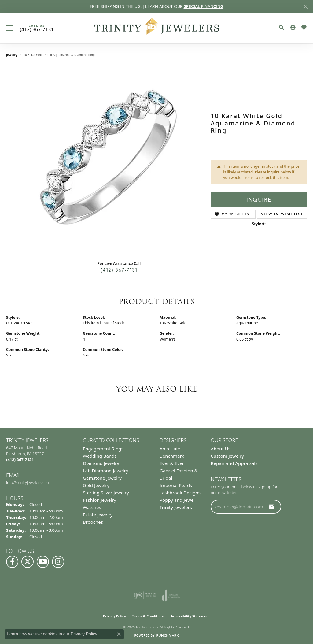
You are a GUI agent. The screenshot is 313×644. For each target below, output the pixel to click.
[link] (37, 28)
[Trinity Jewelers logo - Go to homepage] (157, 28)
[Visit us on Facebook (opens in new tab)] (12, 562)
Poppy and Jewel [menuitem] (177, 500)
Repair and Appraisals (234, 463)
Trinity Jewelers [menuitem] (176, 507)
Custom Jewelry (227, 456)
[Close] (306, 7)
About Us (221, 449)
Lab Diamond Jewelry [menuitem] (105, 471)
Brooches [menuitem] (93, 522)
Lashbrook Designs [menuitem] (180, 493)
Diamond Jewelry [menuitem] (101, 463)
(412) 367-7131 (119, 270)
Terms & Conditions (148, 616)
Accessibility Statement (190, 616)
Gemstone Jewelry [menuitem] (102, 478)
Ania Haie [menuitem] (170, 449)
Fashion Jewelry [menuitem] (99, 500)
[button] (282, 28)
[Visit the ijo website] (144, 595)
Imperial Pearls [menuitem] (176, 485)
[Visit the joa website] (171, 595)
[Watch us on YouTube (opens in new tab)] (43, 562)
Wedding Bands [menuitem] (100, 456)
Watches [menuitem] (92, 507)
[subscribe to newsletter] (272, 507)
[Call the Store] (20, 460)
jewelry (12, 55)
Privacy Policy (114, 616)
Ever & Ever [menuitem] (172, 463)
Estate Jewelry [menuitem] (98, 515)
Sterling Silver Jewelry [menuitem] (106, 493)
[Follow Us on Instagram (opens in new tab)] (58, 562)
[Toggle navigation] (10, 28)
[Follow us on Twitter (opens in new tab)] (28, 562)
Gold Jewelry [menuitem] (96, 485)
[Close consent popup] (119, 634)
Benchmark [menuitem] (172, 456)
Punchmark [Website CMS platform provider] (167, 635)
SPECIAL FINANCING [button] (204, 6)
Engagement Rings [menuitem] (103, 449)
